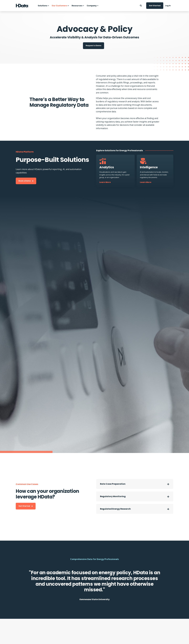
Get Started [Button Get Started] (155, 5)
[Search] (141, 5)
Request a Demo (94, 46)
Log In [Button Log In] (168, 5)
